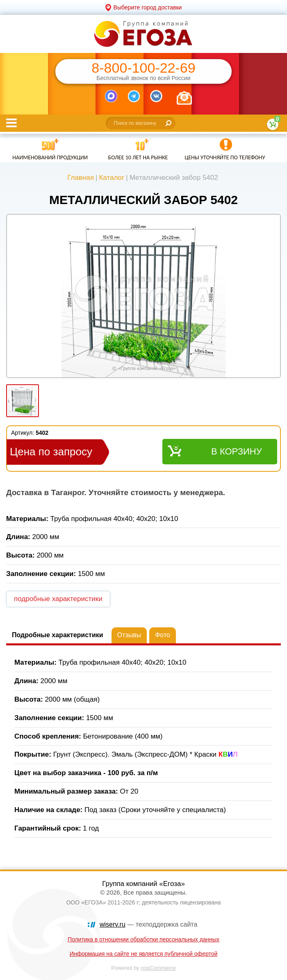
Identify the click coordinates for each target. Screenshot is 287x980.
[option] (143, 297)
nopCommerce (158, 968)
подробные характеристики (58, 599)
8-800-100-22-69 (143, 68)
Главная (81, 178)
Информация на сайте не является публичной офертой (144, 954)
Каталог (112, 178)
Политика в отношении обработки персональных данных (143, 939)
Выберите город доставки (148, 7)
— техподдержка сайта (148, 924)
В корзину (237, 451)
